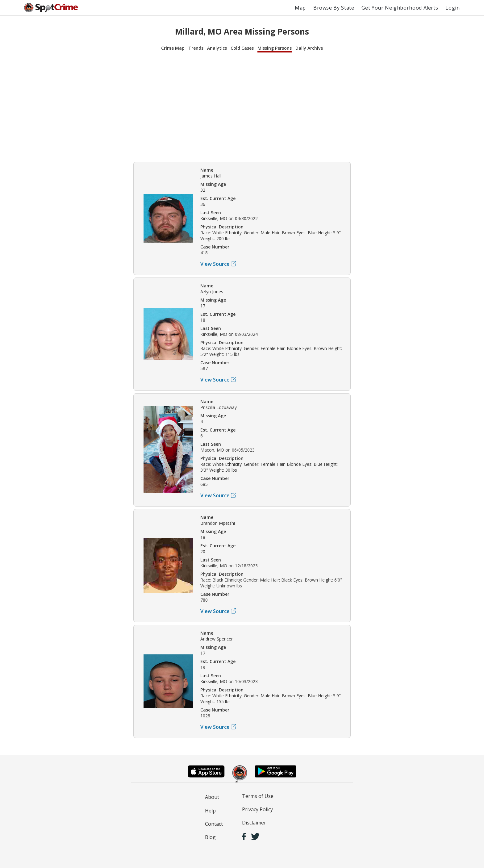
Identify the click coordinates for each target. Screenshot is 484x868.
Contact (214, 824)
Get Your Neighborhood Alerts (400, 8)
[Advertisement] (242, 106)
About (212, 797)
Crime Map (173, 48)
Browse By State (334, 8)
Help (210, 811)
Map (300, 8)
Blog (210, 837)
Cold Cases (242, 48)
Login (453, 8)
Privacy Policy (257, 809)
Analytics (217, 48)
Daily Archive (309, 48)
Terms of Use (258, 796)
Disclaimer (254, 823)
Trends (196, 48)
